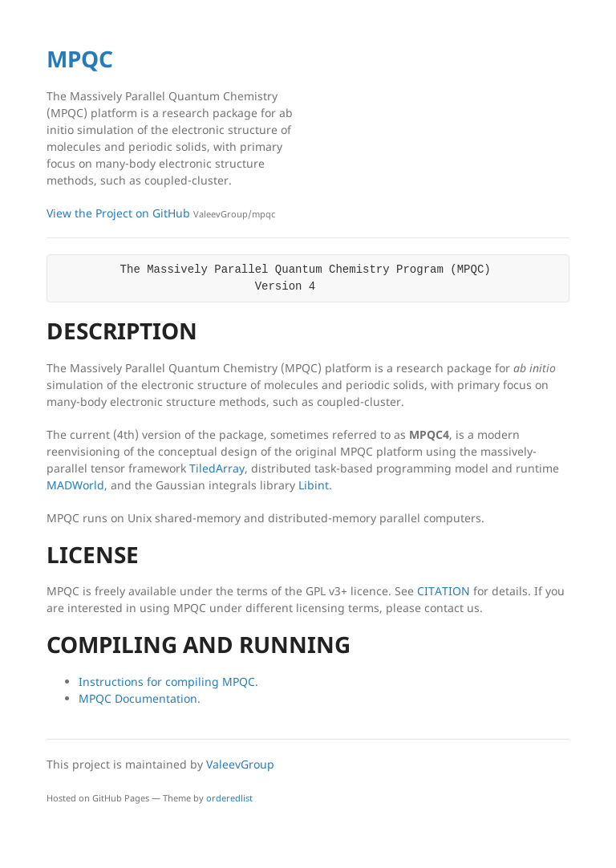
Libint (314, 485)
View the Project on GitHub (161, 213)
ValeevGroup (240, 764)
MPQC (80, 59)
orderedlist (229, 798)
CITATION (444, 591)
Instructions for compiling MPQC (167, 681)
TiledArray (217, 468)
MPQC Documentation (138, 698)
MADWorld (75, 485)
